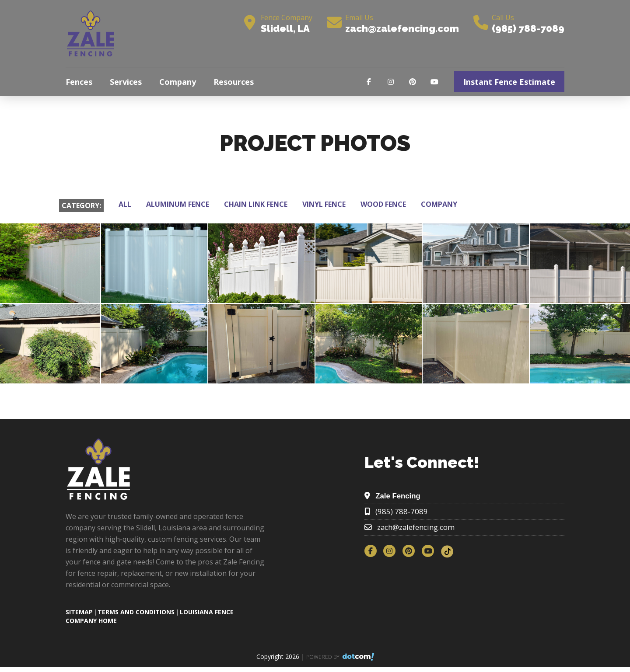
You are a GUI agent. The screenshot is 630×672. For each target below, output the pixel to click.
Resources (234, 82)
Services (126, 82)
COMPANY (439, 204)
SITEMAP (79, 612)
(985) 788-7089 (528, 28)
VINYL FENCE (324, 204)
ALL (125, 204)
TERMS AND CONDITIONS (136, 612)
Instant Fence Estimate (509, 82)
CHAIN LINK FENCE (256, 204)
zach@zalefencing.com (402, 28)
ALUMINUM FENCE (178, 204)
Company (178, 82)
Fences (79, 82)
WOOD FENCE (383, 204)
